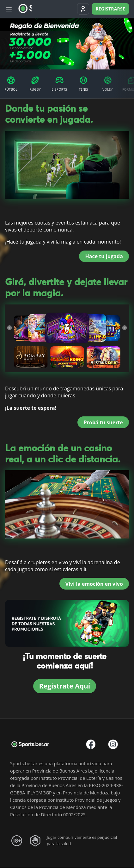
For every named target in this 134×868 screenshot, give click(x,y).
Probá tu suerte (103, 422)
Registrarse (110, 9)
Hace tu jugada (104, 256)
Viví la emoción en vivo (94, 584)
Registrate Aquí (65, 686)
